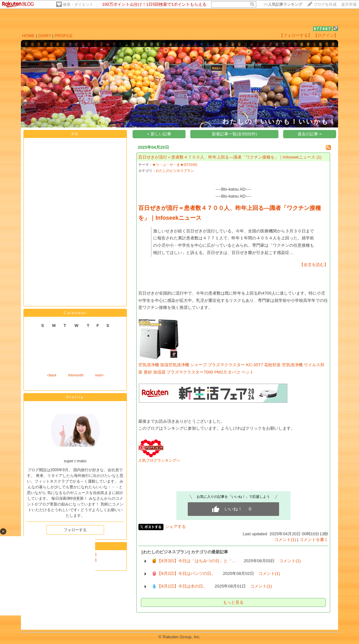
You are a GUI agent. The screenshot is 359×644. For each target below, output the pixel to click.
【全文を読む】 (314, 265)
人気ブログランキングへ (159, 460)
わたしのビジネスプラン (175, 171)
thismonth (76, 375)
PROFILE (64, 36)
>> (283, 4)
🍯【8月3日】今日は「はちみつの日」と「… (194, 561)
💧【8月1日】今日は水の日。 (179, 586)
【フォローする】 (296, 35)
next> (99, 375)
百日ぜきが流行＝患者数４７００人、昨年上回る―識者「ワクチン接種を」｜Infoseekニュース (227, 157)
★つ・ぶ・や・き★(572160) (175, 165)
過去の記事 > (310, 134)
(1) (319, 157)
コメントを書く (314, 540)
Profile (75, 397)
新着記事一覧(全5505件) (235, 134)
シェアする (176, 527)
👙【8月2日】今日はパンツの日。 (183, 573)
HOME (29, 36)
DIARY (45, 36)
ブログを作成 (325, 4)
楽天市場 (349, 4)
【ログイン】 (326, 35)
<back (52, 375)
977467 (322, 29)
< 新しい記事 (159, 134)
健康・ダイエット (78, 4)
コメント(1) (285, 540)
